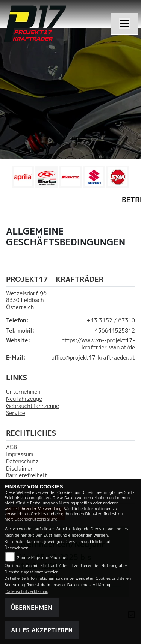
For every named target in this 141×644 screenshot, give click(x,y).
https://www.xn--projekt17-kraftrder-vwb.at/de (98, 344)
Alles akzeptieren (42, 630)
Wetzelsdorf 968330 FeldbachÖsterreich (26, 300)
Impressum (20, 454)
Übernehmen (32, 608)
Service (16, 413)
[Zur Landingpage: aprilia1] (23, 177)
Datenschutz (22, 462)
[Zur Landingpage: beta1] (47, 177)
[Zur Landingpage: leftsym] (118, 177)
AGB (11, 447)
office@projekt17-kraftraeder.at (93, 358)
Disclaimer (20, 469)
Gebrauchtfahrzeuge (33, 406)
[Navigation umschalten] (124, 24)
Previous (10, 179)
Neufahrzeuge (24, 399)
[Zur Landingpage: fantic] (70, 177)
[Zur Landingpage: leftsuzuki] (94, 177)
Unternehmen (23, 392)
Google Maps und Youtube (41, 557)
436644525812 (115, 331)
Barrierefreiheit (27, 475)
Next (131, 179)
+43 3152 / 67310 (111, 320)
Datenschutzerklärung (36, 519)
